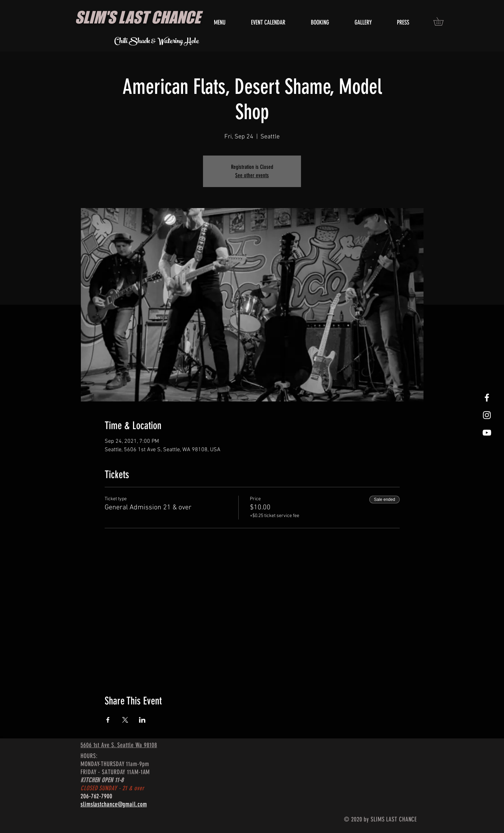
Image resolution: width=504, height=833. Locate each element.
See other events (252, 175)
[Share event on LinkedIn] (142, 720)
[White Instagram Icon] (487, 415)
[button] (442, 21)
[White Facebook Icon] (487, 398)
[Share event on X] (125, 720)
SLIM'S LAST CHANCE (138, 17)
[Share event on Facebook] (108, 720)
